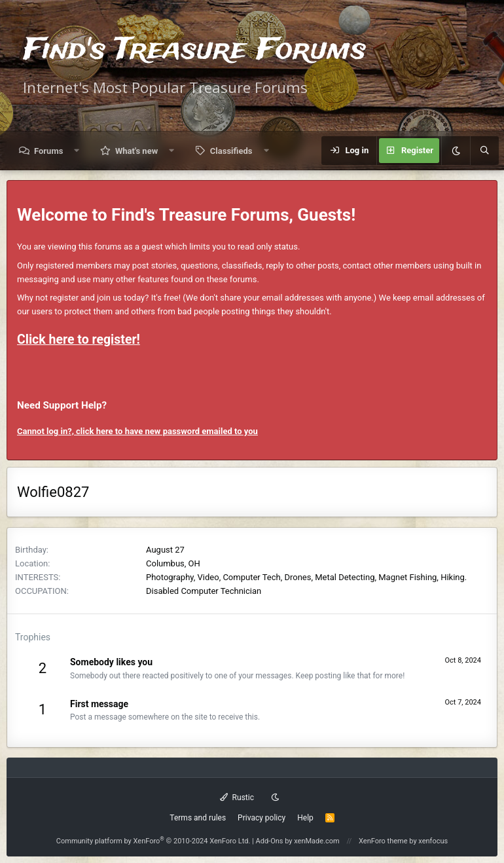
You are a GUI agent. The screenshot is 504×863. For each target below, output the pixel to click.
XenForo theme (383, 841)
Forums (48, 151)
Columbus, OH (173, 563)
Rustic (237, 798)
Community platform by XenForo (153, 841)
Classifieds (231, 151)
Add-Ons (270, 841)
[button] (77, 151)
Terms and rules (198, 818)
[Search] (484, 151)
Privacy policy (261, 818)
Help (305, 818)
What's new (136, 151)
